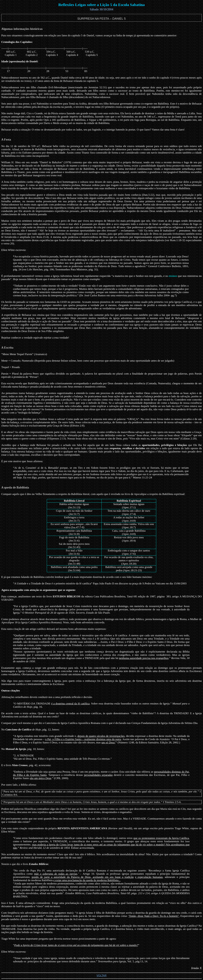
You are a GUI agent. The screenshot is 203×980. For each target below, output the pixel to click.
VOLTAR (102, 976)
